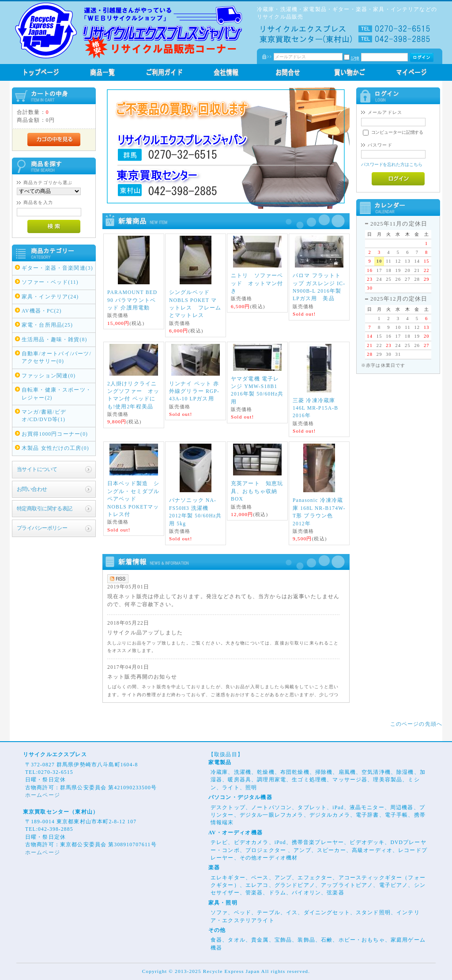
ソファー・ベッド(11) (50, 282)
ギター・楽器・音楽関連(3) (57, 268)
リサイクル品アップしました (145, 633)
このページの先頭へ (416, 724)
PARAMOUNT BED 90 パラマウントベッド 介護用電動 (132, 300)
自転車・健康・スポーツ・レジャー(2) (56, 394)
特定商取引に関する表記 (45, 509)
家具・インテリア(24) (50, 297)
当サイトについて (37, 469)
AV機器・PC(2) (42, 311)
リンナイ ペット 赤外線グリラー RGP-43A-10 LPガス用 (194, 392)
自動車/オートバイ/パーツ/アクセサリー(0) (56, 358)
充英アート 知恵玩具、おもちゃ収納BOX (257, 491)
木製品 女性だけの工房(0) (55, 448)
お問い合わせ (32, 489)
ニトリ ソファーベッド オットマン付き (257, 283)
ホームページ (43, 795)
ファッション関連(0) (49, 376)
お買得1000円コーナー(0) (55, 434)
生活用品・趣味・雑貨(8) (55, 340)
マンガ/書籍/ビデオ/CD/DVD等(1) (44, 416)
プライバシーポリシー (42, 528)
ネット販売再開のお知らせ (142, 677)
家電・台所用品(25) (47, 325)
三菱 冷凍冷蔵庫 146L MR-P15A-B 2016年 (315, 408)
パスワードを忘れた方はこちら (392, 164)
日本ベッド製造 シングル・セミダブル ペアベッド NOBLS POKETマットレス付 (136, 499)
